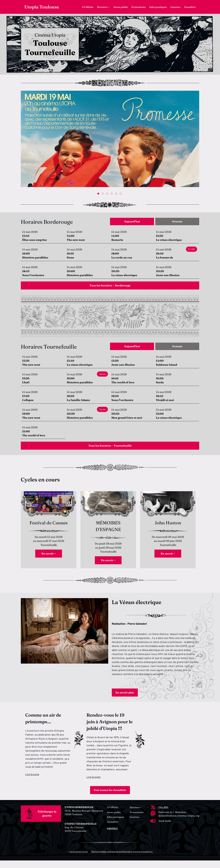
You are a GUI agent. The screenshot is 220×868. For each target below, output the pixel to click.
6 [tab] (121, 194)
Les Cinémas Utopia (79, 859)
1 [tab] (99, 194)
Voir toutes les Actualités (110, 797)
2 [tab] (103, 194)
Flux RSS (163, 815)
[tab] (132, 222)
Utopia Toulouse (42, 7)
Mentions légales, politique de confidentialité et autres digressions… (122, 859)
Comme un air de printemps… (43, 725)
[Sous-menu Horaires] (109, 7)
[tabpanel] (110, 139)
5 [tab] (117, 194)
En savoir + (49, 558)
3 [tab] (108, 194)
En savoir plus (126, 699)
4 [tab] (112, 194)
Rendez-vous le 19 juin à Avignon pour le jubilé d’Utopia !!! (110, 728)
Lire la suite (32, 781)
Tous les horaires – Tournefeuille (110, 449)
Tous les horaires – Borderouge (110, 287)
